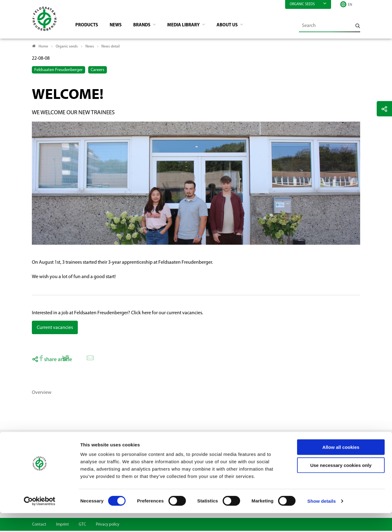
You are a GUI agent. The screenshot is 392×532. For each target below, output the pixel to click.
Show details (322, 520)
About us (237, 26)
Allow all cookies (341, 466)
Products (89, 26)
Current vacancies (55, 329)
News (119, 26)
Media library (191, 26)
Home (43, 48)
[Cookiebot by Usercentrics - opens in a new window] (40, 520)
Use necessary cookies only (341, 484)
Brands (147, 26)
